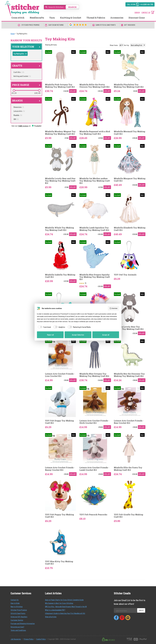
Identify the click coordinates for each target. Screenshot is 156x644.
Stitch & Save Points (18, 613)
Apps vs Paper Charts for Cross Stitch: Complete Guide (64, 600)
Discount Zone (137, 18)
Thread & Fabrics (96, 18)
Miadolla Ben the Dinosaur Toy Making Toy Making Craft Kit (129, 375)
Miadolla (18, 115)
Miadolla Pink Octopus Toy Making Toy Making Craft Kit (60, 86)
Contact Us (15, 600)
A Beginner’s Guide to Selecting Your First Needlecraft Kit (65, 613)
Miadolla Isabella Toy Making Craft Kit (60, 276)
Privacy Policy (29, 639)
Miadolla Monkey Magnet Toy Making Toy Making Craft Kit (60, 133)
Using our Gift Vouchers (19, 617)
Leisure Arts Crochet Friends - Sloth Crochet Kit (94, 422)
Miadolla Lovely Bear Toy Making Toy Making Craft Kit (129, 328)
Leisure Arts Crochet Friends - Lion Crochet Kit (60, 375)
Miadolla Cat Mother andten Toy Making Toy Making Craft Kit (95, 181)
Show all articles (51, 617)
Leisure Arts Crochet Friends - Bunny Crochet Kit (60, 469)
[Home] (13, 34)
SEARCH (72, 7)
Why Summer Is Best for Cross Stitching (59, 603)
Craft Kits (19, 72)
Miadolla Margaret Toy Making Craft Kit (130, 180)
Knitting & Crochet (71, 18)
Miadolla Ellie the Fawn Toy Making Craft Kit (128, 469)
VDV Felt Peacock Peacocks (93, 515)
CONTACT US (146, 12)
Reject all (50, 335)
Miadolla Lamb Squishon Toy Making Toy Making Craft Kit (94, 229)
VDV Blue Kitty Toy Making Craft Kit (59, 563)
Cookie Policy (41, 639)
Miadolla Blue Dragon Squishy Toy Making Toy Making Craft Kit (95, 277)
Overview (113, 308)
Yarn (52, 18)
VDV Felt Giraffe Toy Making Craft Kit (128, 516)
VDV (16, 119)
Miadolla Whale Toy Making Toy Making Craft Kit (59, 229)
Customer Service (17, 620)
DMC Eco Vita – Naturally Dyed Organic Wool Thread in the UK (66, 606)
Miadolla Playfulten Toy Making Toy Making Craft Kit (129, 86)
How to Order (15, 603)
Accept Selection (78, 335)
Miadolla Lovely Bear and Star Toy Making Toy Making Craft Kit (60, 181)
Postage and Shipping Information (23, 623)
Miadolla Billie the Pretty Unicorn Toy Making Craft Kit (94, 86)
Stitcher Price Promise (19, 610)
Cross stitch (18, 18)
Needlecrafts (37, 18)
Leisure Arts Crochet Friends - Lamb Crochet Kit (94, 469)
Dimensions (19, 107)
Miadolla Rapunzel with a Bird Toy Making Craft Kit (95, 133)
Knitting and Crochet (22, 76)
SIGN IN (137, 12)
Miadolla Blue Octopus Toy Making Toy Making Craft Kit (94, 375)
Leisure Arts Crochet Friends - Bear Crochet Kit (129, 422)
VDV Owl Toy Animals (125, 275)
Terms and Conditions (18, 630)
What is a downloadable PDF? (55, 610)
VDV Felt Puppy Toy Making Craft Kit (59, 516)
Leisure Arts (19, 111)
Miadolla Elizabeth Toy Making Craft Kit (130, 229)
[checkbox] (44, 327)
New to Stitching (17, 606)
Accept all (106, 335)
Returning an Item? (17, 627)
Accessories (117, 18)
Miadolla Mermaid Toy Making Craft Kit (129, 133)
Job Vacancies (16, 639)
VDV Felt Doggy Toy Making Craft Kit (59, 422)
